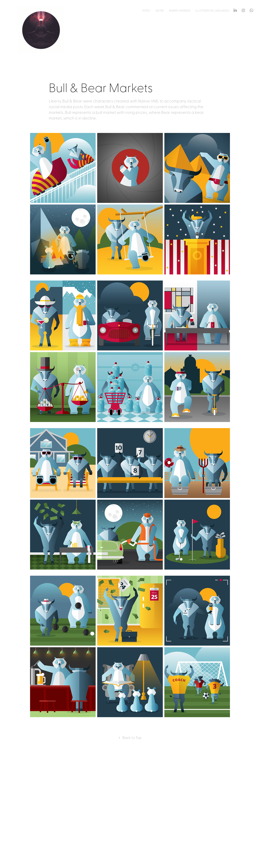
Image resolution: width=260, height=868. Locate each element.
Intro (146, 10)
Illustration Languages (212, 10)
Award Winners (180, 10)
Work (160, 10)
